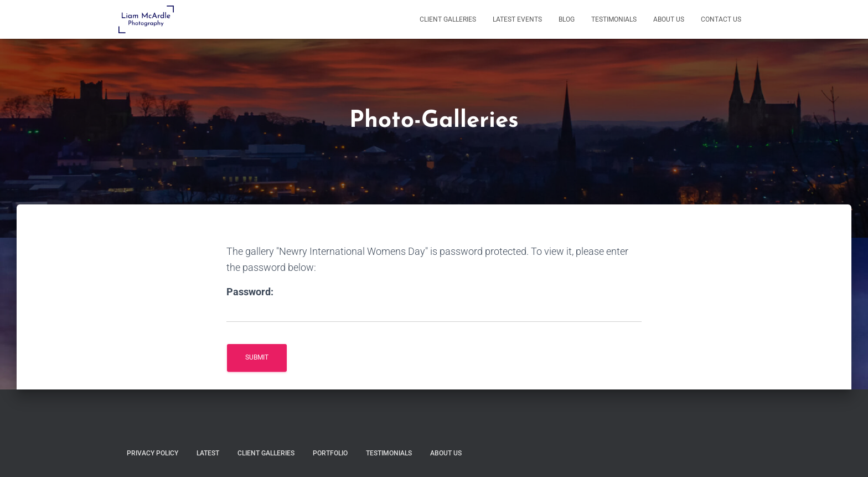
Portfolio (330, 453)
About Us (669, 19)
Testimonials (614, 19)
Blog (567, 19)
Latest (208, 453)
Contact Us (721, 19)
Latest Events (517, 19)
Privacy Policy (153, 453)
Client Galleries (448, 19)
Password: (250, 292)
